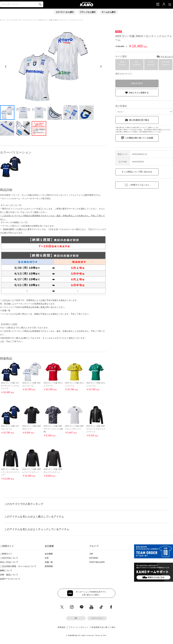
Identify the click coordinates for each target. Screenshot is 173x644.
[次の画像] (101, 67)
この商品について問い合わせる (138, 172)
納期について (6, 570)
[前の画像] (6, 67)
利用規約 (62, 627)
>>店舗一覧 (5, 310)
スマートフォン (97, 618)
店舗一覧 (49, 562)
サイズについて (167, 57)
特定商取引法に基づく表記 (104, 627)
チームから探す (109, 12)
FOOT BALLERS (97, 562)
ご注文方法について (9, 558)
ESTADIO (94, 558)
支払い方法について (9, 562)
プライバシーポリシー (79, 627)
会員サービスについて (10, 579)
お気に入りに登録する (139, 93)
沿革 (47, 558)
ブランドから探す (88, 12)
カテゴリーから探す (65, 12)
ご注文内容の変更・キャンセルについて (18, 566)
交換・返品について (9, 575)
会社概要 (49, 554)
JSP (91, 554)
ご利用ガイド (6, 554)
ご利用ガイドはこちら (139, 185)
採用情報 (49, 566)
